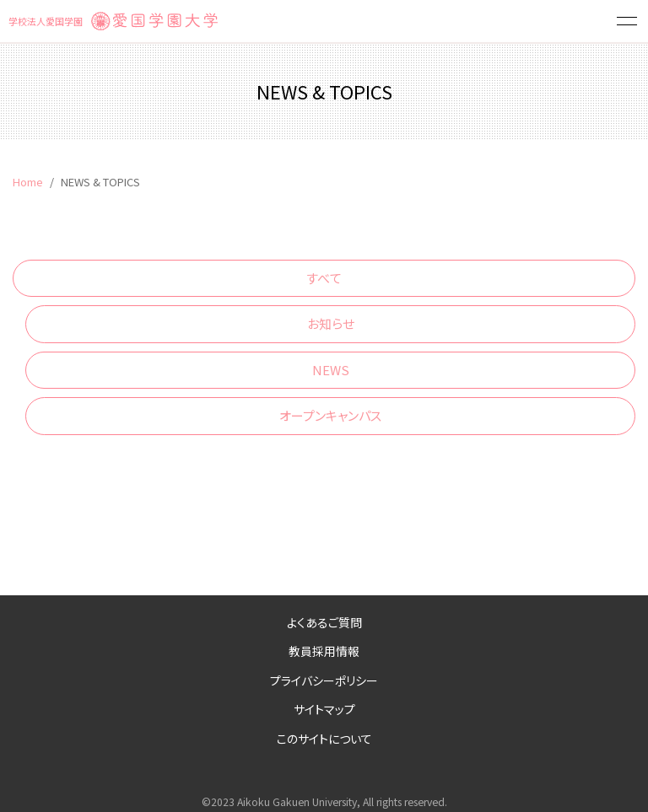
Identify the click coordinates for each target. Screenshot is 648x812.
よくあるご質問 (324, 622)
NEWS (331, 370)
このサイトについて (324, 739)
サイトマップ (324, 709)
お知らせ (331, 323)
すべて (324, 278)
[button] (627, 21)
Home (28, 182)
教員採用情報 (324, 651)
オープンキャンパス (330, 415)
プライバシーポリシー (324, 680)
